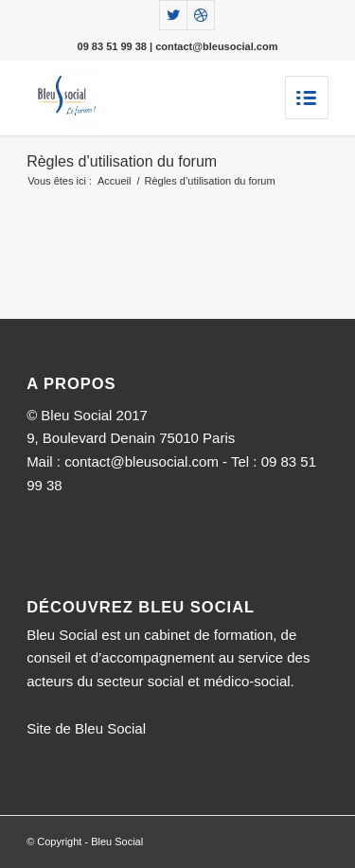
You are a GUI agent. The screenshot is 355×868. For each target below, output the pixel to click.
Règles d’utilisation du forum (122, 161)
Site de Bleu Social (86, 728)
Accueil (114, 181)
